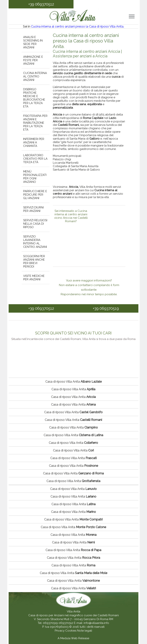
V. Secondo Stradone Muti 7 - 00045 (58, 619)
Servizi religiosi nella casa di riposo (35, 224)
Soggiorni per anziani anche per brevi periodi (34, 261)
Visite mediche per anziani (34, 278)
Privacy (60, 631)
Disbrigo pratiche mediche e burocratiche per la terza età (34, 98)
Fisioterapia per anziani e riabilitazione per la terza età (35, 123)
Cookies (71, 631)
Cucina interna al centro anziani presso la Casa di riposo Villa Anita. (78, 26)
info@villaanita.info (96, 623)
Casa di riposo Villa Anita (73, 382)
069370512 (66, 623)
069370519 (50, 623)
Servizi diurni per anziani (33, 209)
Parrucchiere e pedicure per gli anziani (35, 195)
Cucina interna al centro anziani (35, 76)
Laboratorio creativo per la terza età (35, 159)
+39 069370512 (41, 4)
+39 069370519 (106, 308)
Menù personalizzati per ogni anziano (35, 177)
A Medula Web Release (73, 638)
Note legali (85, 631)
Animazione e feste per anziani (33, 60)
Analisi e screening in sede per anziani (33, 42)
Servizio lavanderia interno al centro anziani (35, 242)
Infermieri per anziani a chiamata (34, 142)
